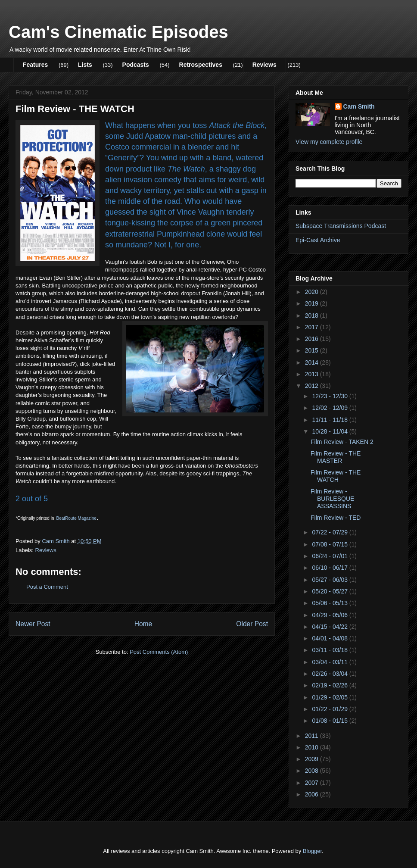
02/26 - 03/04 (330, 674)
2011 (313, 736)
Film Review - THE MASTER (336, 457)
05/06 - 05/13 (330, 603)
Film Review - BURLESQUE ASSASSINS (332, 499)
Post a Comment (47, 587)
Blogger (312, 851)
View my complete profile (329, 142)
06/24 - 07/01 (330, 556)
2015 (313, 350)
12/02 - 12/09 (330, 408)
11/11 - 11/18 (330, 420)
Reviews (265, 65)
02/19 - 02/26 (330, 685)
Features (35, 65)
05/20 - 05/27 (330, 591)
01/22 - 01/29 (330, 709)
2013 (313, 374)
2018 (313, 315)
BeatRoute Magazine (76, 518)
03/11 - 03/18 (330, 650)
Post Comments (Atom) (159, 652)
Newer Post (33, 624)
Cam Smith (359, 106)
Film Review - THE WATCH (336, 476)
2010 (313, 747)
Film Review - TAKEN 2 (342, 442)
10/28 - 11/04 (330, 431)
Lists (85, 65)
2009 (313, 759)
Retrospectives (201, 65)
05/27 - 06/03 (330, 580)
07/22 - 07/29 (330, 532)
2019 (313, 303)
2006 (313, 794)
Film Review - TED (336, 518)
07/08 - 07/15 (330, 544)
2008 (313, 771)
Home (143, 624)
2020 (313, 292)
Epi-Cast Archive (318, 240)
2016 (313, 339)
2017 (313, 327)
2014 (313, 362)
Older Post (252, 624)
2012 (313, 386)
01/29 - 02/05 (330, 697)
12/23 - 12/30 (330, 396)
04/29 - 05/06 (330, 615)
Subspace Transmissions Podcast (341, 226)
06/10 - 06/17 (330, 568)
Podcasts (136, 65)
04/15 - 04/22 (330, 627)
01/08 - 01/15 (330, 721)
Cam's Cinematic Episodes (118, 32)
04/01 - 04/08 (330, 638)
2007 (313, 783)
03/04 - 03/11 (330, 662)
